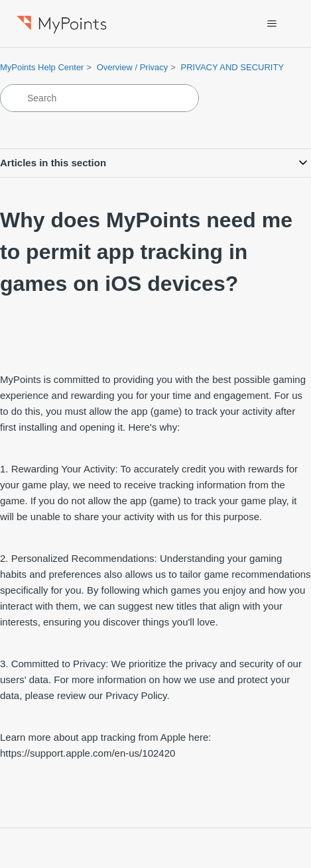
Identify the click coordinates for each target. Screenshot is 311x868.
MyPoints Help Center (42, 67)
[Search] (99, 98)
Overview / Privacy (133, 67)
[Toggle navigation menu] (272, 24)
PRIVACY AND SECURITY (233, 67)
